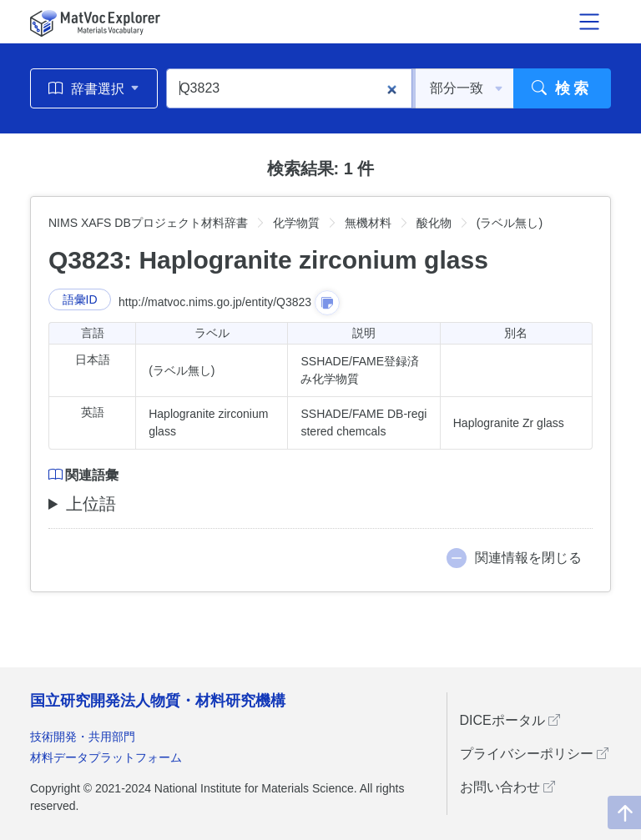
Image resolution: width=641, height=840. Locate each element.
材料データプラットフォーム (106, 757)
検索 (562, 88)
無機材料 (368, 223)
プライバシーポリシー (534, 754)
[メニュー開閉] (589, 22)
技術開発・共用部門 (83, 737)
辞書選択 (94, 88)
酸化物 (434, 223)
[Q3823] (289, 88)
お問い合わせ (507, 787)
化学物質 (296, 223)
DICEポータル (510, 720)
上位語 (91, 504)
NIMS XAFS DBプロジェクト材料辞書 (148, 223)
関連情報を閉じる (528, 558)
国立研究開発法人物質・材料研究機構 (158, 701)
